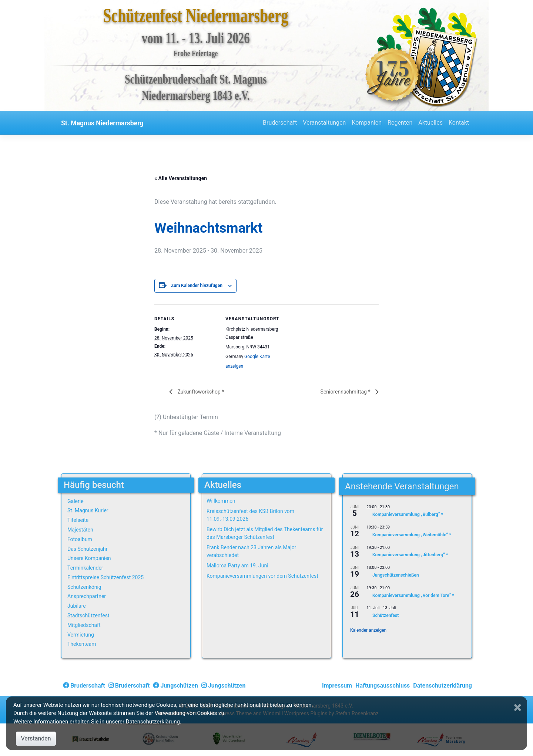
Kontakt (459, 123)
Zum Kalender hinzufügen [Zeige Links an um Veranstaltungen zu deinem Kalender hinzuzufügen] (197, 286)
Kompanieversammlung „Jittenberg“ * (410, 555)
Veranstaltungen (324, 123)
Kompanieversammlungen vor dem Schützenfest (262, 576)
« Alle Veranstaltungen (181, 178)
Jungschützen (175, 686)
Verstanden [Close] (36, 738)
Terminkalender (85, 568)
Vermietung (81, 635)
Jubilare (77, 606)
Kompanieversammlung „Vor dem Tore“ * (413, 595)
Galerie (76, 501)
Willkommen (221, 501)
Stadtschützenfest (88, 615)
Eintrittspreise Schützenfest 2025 (105, 577)
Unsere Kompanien (89, 558)
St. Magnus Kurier (88, 510)
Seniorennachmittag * (346, 392)
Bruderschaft (280, 123)
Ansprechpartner (87, 596)
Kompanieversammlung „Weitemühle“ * (412, 535)
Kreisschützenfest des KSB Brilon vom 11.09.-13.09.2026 (250, 515)
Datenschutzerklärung (443, 686)
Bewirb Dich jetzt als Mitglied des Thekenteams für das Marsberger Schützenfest (265, 533)
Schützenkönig (84, 587)
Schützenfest (385, 616)
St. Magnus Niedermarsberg (102, 123)
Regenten (400, 123)
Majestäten (80, 530)
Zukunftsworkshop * (200, 392)
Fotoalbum (80, 539)
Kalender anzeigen (368, 630)
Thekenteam (82, 644)
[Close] (519, 708)
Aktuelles (430, 123)
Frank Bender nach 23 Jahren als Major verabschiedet (251, 551)
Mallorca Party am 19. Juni (237, 566)
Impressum (337, 686)
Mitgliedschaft (84, 625)
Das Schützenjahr (88, 549)
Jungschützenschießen (396, 575)
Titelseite (78, 520)
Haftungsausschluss (383, 686)
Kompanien (367, 123)
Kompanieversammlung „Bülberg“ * (408, 515)
